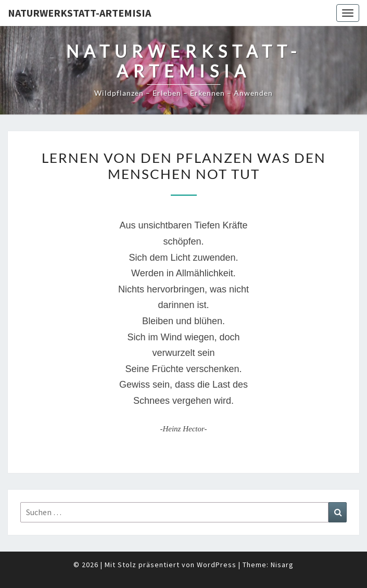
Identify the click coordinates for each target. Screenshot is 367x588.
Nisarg (282, 565)
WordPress (217, 565)
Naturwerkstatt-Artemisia (79, 13)
